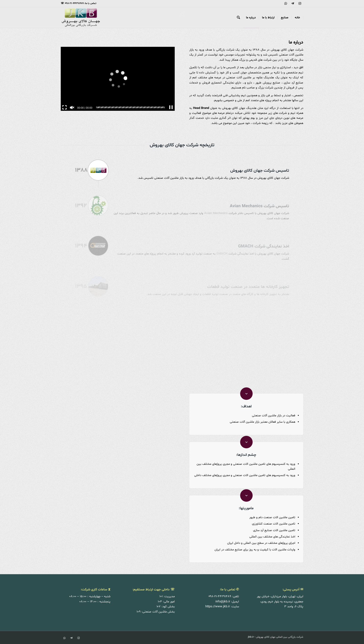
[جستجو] (238, 18)
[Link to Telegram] (293, 4)
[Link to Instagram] (300, 4)
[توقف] (171, 107)
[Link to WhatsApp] (286, 4)
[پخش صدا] (72, 107)
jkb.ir (251, 637)
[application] (118, 79)
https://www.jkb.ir (218, 607)
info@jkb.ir (223, 602)
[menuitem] (297, 18)
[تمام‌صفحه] (65, 107)
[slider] (130, 107)
